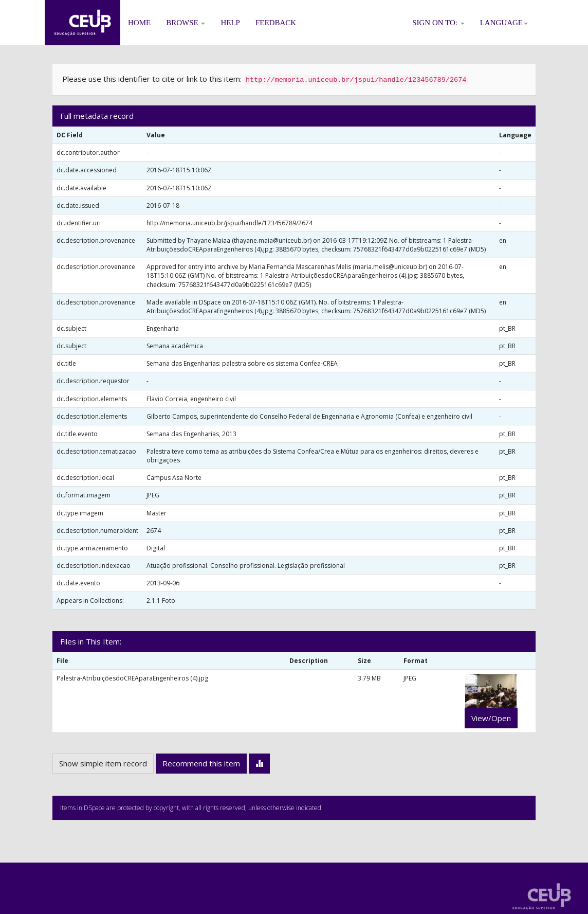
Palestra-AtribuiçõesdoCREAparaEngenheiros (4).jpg (132, 678)
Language (504, 23)
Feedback (276, 23)
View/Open (491, 718)
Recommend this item (201, 763)
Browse (186, 23)
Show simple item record (103, 763)
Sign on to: (438, 23)
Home (139, 23)
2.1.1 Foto (161, 601)
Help (230, 23)
